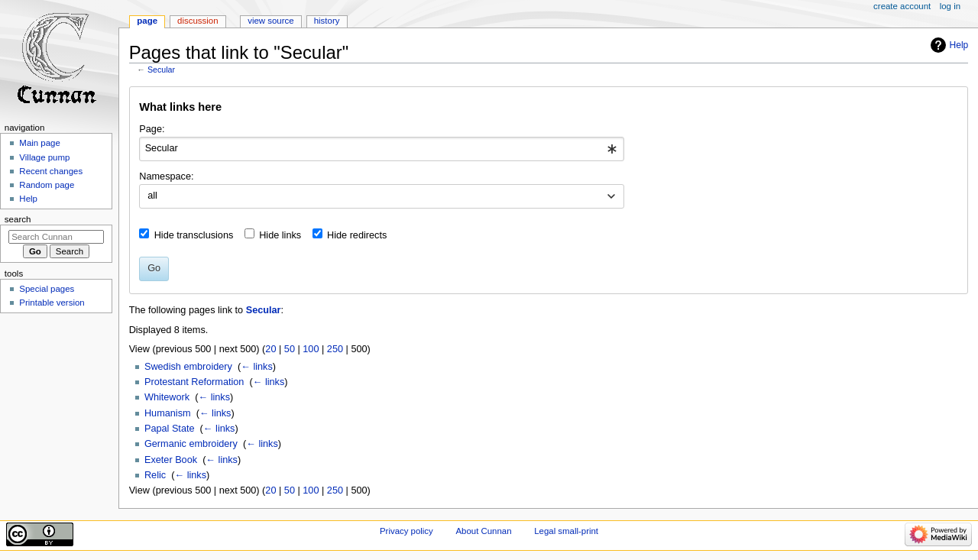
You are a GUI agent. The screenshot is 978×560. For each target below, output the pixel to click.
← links (257, 367)
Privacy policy (406, 531)
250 (335, 349)
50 (290, 349)
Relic (155, 475)
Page (147, 21)
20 (270, 349)
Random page (47, 185)
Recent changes (51, 171)
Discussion (198, 21)
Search (18, 219)
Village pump (44, 157)
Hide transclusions (194, 235)
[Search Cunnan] (56, 237)
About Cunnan (483, 531)
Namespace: (166, 176)
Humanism (168, 413)
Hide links (280, 235)
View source (270, 21)
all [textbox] (152, 196)
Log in (950, 6)
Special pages (47, 289)
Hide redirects (357, 235)
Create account (902, 6)
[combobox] (382, 149)
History (327, 21)
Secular (161, 70)
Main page (40, 143)
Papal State (170, 429)
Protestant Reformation (194, 382)
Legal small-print (566, 531)
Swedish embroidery (188, 367)
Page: (152, 129)
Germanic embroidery (191, 444)
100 (311, 349)
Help (959, 45)
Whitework (167, 397)
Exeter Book (171, 460)
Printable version (52, 303)
